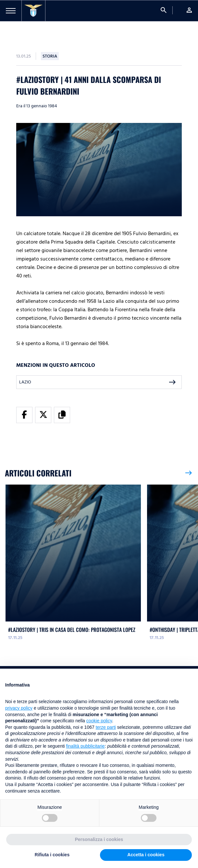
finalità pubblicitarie (86, 746)
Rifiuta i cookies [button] (52, 855)
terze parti (106, 727)
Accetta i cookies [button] (146, 855)
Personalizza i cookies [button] (99, 839)
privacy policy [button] (19, 708)
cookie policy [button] (99, 721)
